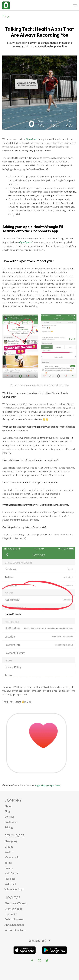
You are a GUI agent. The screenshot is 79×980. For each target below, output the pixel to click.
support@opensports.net (48, 785)
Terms (8, 863)
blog (7, 811)
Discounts (10, 914)
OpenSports (32, 139)
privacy (9, 868)
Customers (11, 822)
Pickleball (10, 879)
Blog (6, 16)
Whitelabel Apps (14, 889)
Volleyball (10, 884)
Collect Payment (14, 919)
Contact (9, 816)
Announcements (14, 925)
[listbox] (39, 941)
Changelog (11, 841)
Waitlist (9, 852)
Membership (12, 857)
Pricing (9, 827)
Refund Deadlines (15, 930)
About (8, 806)
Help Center (12, 873)
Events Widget (13, 909)
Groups (9, 847)
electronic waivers (16, 903)
